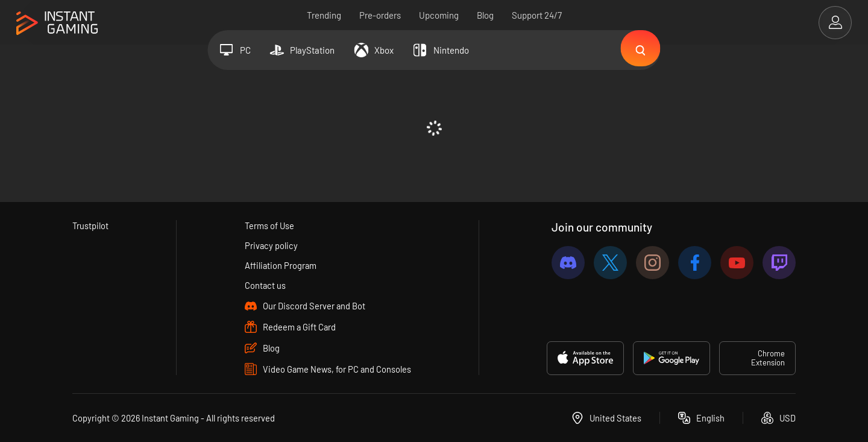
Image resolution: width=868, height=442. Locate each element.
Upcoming (439, 15)
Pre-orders (380, 15)
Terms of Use (269, 226)
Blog (485, 15)
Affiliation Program (281, 265)
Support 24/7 (537, 15)
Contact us (265, 285)
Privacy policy (271, 245)
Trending (324, 15)
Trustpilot (91, 226)
